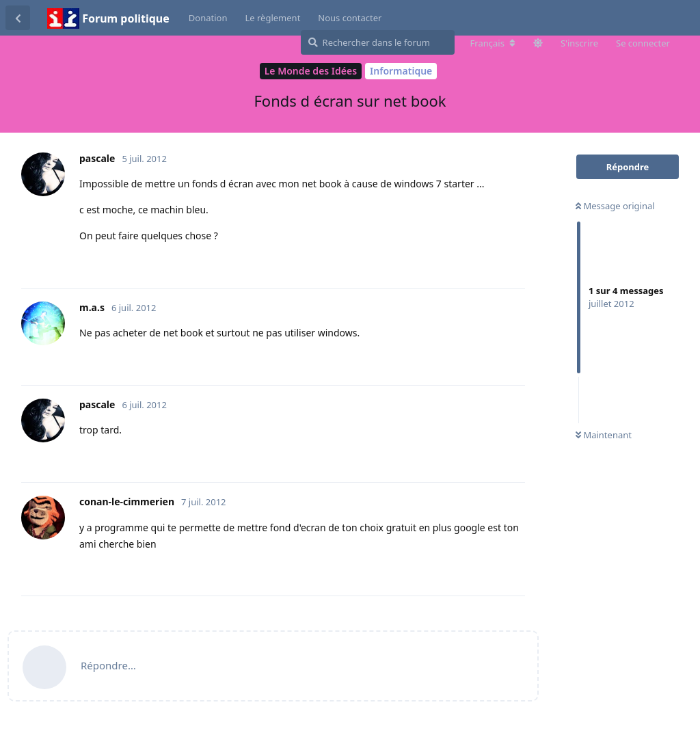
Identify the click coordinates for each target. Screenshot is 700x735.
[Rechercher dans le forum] (378, 42)
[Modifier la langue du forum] (493, 43)
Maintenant (604, 435)
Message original (615, 206)
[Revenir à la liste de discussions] (18, 18)
